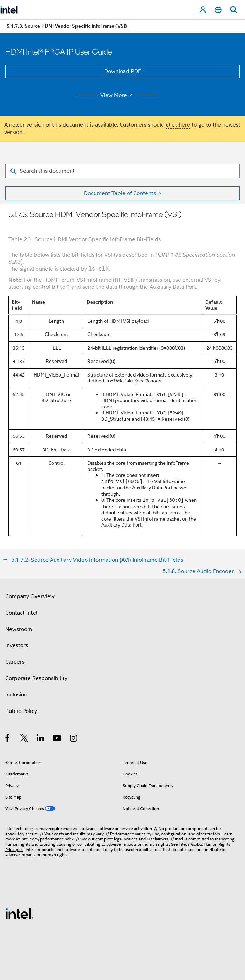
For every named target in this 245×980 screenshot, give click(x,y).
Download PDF (123, 71)
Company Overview (30, 596)
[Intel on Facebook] (8, 739)
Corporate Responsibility (36, 678)
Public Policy (21, 711)
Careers (15, 662)
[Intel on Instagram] (74, 739)
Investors (17, 645)
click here (178, 125)
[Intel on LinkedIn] (41, 739)
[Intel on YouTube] (57, 739)
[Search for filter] (122, 171)
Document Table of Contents (120, 193)
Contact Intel (21, 613)
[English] (218, 10)
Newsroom (19, 629)
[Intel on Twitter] (24, 739)
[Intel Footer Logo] (19, 913)
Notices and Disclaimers (146, 839)
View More (117, 95)
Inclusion (16, 695)
